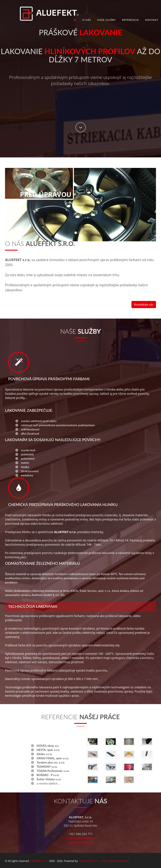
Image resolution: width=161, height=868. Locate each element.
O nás (87, 20)
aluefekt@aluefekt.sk (80, 838)
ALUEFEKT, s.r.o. (39, 861)
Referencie (130, 20)
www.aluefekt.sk (81, 842)
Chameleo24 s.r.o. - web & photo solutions (103, 861)
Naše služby (106, 20)
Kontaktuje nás (144, 304)
